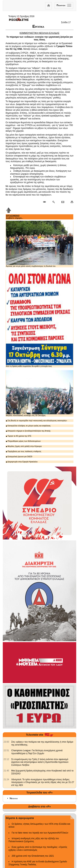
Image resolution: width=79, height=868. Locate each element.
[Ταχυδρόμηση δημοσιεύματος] (63, 202)
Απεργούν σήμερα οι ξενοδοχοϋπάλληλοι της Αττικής (28, 431)
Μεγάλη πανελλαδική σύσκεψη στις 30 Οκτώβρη (39, 393)
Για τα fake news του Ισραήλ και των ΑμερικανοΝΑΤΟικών (40, 833)
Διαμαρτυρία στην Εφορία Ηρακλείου (22, 462)
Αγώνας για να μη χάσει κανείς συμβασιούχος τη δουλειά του (39, 244)
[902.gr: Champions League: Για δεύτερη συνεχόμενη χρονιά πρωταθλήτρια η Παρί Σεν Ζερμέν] (6, 750)
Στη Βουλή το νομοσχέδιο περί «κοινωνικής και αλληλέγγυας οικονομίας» (37, 421)
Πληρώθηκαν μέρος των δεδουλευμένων (23, 441)
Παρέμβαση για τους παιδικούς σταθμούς (24, 451)
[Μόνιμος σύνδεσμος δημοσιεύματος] (46, 202)
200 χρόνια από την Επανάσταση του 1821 (33, 856)
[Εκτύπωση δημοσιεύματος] (70, 202)
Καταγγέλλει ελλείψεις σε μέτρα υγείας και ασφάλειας (28, 426)
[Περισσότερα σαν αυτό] (54, 202)
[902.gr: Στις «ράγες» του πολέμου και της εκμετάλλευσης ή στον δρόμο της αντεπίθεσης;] (6, 742)
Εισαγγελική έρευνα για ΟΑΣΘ (19, 457)
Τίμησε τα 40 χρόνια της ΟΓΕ (19, 436)
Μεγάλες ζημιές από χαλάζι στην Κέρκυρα (24, 446)
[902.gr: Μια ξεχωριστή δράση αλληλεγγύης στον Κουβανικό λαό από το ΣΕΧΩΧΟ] (6, 771)
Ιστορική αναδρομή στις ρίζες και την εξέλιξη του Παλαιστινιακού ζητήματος (34, 840)
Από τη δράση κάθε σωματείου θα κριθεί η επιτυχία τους (39, 319)
